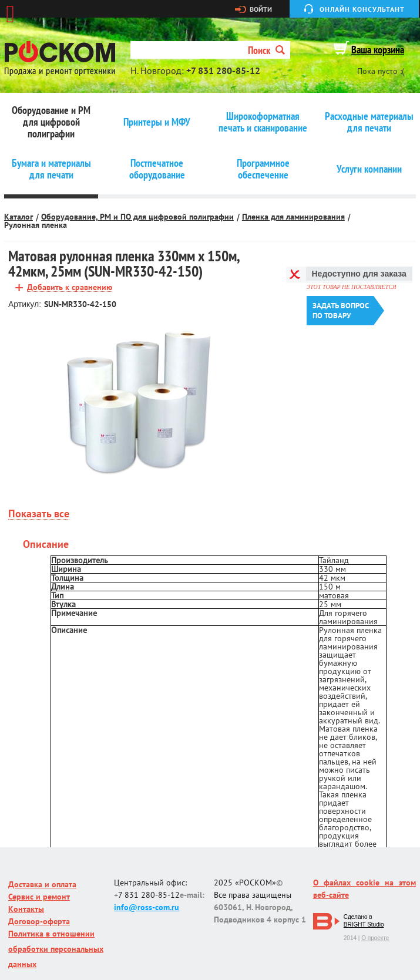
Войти (261, 9)
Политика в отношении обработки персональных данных (56, 949)
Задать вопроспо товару (341, 311)
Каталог (19, 217)
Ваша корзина (378, 50)
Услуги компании (369, 169)
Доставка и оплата (42, 884)
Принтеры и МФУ (157, 122)
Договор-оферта (39, 921)
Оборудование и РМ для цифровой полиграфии (51, 122)
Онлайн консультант (362, 9)
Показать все (39, 514)
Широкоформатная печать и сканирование (263, 122)
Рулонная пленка (36, 225)
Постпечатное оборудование (157, 169)
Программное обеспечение (263, 169)
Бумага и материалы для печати (51, 169)
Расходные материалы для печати (369, 122)
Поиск (266, 50)
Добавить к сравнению (70, 287)
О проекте (375, 938)
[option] (139, 402)
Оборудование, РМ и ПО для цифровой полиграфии (137, 217)
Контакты (26, 909)
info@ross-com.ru (147, 907)
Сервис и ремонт (39, 897)
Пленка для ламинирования (293, 217)
